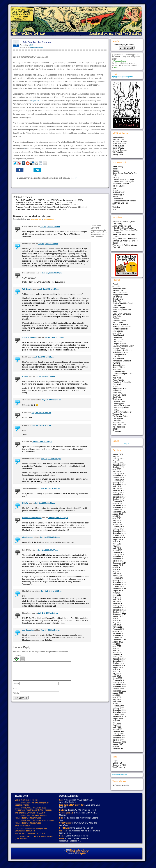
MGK (31, 45)
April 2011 (117, 650)
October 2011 (118, 638)
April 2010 (117, 676)
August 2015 (118, 540)
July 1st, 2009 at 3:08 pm (41, 413)
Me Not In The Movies (37, 42)
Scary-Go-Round (119, 395)
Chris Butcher (118, 299)
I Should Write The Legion (123, 182)
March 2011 (117, 653)
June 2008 (117, 723)
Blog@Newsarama (120, 295)
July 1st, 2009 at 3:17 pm (41, 425)
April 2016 (117, 523)
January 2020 (118, 474)
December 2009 (119, 685)
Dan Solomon (118, 139)
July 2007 (116, 746)
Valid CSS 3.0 (82, 852)
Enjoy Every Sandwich (122, 314)
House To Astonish (120, 325)
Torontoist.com (119, 423)
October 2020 (118, 467)
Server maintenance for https (27, 800)
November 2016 (119, 508)
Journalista (117, 333)
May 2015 (117, 546)
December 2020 (119, 465)
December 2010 (119, 659)
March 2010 (117, 678)
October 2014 (118, 561)
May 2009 (117, 699)
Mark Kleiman (118, 359)
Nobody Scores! (119, 365)
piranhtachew (28, 537)
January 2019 (118, 482)
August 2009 (118, 693)
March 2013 (117, 601)
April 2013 (117, 599)
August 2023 (118, 454)
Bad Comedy (118, 167)
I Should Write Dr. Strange (123, 180)
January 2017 (118, 503)
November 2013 (119, 584)
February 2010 (119, 680)
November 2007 (119, 738)
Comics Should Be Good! (123, 303)
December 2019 (119, 476)
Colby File (117, 301)
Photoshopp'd (118, 194)
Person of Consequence (32, 518)
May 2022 (117, 456)
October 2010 (118, 663)
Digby (115, 312)
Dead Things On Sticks (122, 310)
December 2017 (119, 495)
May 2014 (117, 572)
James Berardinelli (120, 329)
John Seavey (118, 331)
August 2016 (118, 514)
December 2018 (119, 484)
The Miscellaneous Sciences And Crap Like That (124, 202)
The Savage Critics (120, 416)
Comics (116, 171)
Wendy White (118, 154)
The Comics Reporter (121, 406)
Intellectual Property (121, 184)
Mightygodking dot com (80, 850)
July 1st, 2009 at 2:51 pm (52, 400)
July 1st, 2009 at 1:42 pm (48, 244)
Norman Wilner (119, 367)
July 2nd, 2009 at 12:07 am (51, 591)
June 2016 (117, 518)
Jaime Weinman (119, 144)
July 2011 (116, 644)
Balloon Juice (118, 291)
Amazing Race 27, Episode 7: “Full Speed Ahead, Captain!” (42, 207)
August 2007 (118, 744)
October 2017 (118, 499)
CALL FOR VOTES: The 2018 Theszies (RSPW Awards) (41, 200)
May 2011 (117, 648)
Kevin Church (118, 340)
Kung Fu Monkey (120, 344)
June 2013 (117, 595)
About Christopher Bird (122, 226)
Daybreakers (36, 101)
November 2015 (119, 533)
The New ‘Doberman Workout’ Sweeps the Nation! (38, 205)
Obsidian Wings (119, 371)
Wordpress (81, 854)
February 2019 (119, 480)
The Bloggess (118, 403)
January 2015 (118, 555)
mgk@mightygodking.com (122, 77)
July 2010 (116, 670)
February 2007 (119, 748)
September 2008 (119, 717)
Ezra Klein (117, 316)
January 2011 (118, 657)
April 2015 (117, 548)
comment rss (36, 219)
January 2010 (118, 682)
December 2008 (119, 710)
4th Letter (116, 286)
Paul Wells (117, 378)
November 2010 (119, 661)
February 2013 (119, 604)
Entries (118, 763)
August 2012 (118, 616)
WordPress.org (119, 767)
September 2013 (119, 589)
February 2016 (119, 527)
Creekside (117, 305)
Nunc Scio (117, 369)
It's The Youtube (119, 186)
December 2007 (119, 736)
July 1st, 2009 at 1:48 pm (52, 273)
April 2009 (117, 702)
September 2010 (119, 665)
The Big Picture (119, 401)
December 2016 (119, 505)
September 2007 (119, 742)
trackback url (49, 219)
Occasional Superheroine (123, 374)
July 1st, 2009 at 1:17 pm (50, 227)
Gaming (116, 177)
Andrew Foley (118, 137)
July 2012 (116, 618)
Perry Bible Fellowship (122, 382)
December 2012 (119, 608)
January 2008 (118, 734)
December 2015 (119, 531)
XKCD (115, 429)
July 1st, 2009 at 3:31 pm (42, 442)
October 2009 (118, 689)
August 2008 (118, 719)
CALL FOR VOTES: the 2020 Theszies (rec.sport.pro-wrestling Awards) (31, 817)
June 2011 (117, 646)
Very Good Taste (119, 425)
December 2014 (119, 557)
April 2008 (117, 727)
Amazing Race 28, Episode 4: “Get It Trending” (36, 202)
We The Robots (119, 427)
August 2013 (118, 591)
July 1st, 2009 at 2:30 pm (45, 376)
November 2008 (119, 712)
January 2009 (118, 708)
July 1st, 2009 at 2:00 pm (54, 337)
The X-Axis (117, 421)
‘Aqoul (115, 284)
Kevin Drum (117, 342)
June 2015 (117, 544)
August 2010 (118, 667)
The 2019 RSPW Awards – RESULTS (30, 834)
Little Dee (116, 357)
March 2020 (117, 471)
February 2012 (119, 629)
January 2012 (118, 631)
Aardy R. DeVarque (30, 337)
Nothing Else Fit (37, 47)
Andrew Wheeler (119, 288)
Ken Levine (117, 337)
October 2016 (118, 510)
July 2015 (116, 542)
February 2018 (119, 491)
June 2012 (117, 621)
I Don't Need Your (124, 228)
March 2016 (117, 525)
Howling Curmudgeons (122, 327)
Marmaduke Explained (122, 361)
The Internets (118, 199)
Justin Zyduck (118, 146)
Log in (115, 761)
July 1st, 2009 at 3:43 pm (51, 459)
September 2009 (119, 691)
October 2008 (118, 714)
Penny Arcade (118, 380)
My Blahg (116, 363)
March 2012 (117, 627)
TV (114, 205)
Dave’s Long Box (120, 308)
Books (115, 169)
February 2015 (119, 552)
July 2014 (116, 567)
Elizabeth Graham (120, 142)
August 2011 (118, 642)
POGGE (116, 386)
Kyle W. (25, 376)
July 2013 (116, 593)
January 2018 (118, 493)
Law (114, 188)
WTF (115, 209)
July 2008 (116, 721)
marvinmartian (28, 630)
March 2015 (117, 550)
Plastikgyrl (117, 384)
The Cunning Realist (121, 408)
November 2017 (119, 497)
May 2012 (117, 623)
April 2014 (117, 574)
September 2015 (119, 537)
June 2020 (117, 469)
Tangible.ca (117, 399)
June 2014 (117, 569)
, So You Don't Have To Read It (125, 241)
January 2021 (118, 463)
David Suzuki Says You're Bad (125, 173)
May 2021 (117, 461)
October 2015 (118, 535)
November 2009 (119, 687)
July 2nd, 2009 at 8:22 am (48, 613)
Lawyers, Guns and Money (123, 346)
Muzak (115, 190)
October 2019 (118, 478)
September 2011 (119, 640)
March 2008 (117, 729)
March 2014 (117, 576)
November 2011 (119, 636)
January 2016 (118, 529)
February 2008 (119, 731)
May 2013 (117, 597)
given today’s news (23, 826)
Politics (115, 197)
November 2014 (119, 559)
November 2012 (119, 610)
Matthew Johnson (120, 150)
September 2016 (119, 512)
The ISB (116, 410)
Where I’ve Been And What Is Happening (34, 209)
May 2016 (117, 520)
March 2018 (117, 488)
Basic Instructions (120, 293)
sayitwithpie (117, 391)
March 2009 (117, 704)
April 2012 (117, 625)
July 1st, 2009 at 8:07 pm (48, 550)
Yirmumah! (117, 431)
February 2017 (119, 501)
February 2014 (119, 578)
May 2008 (117, 725)
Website (16, 697)
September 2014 (119, 563)
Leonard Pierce (119, 348)
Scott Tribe (117, 397)
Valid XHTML (71, 852)
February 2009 (119, 706)
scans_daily (117, 393)
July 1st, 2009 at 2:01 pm (44, 357)
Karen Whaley (118, 148)
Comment (17, 655)
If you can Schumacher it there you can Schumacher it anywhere (31, 830)
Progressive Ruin (120, 389)
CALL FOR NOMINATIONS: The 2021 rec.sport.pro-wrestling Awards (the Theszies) (33, 809)
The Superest (118, 418)
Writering (116, 207)
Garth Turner (118, 322)
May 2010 (117, 674)
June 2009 (117, 697)
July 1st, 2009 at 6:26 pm (58, 518)
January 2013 (118, 606)
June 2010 (117, 672)
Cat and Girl (117, 297)
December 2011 (119, 633)
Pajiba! (115, 376)
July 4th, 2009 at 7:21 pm (51, 630)
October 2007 (118, 740)
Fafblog (116, 318)
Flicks (115, 175)
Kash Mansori (118, 335)
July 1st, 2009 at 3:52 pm (50, 488)
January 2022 (118, 459)
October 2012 (118, 612)
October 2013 (118, 586)
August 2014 (118, 565)
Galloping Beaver (120, 320)
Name (16, 687)
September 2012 (119, 614)
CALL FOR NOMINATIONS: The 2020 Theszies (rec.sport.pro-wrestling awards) (34, 822)
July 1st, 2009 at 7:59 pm (50, 537)
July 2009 (116, 695)
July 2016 (116, 516)
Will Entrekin (27, 289)
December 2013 (119, 582)
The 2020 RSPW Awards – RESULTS (30, 813)
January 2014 (118, 580)
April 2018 (117, 486)
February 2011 (119, 655)
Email (16, 692)
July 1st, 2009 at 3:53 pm (45, 503)
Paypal (127, 444)
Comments (119, 765)
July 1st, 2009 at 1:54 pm (49, 289)
